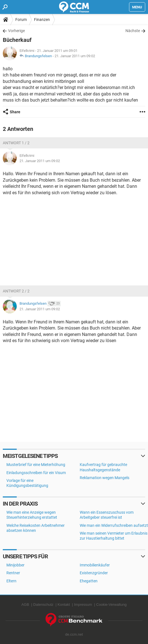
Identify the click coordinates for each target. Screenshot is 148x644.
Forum (21, 20)
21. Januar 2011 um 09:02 (75, 56)
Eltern (11, 581)
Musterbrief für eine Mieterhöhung (36, 465)
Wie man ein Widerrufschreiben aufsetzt (114, 525)
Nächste (133, 31)
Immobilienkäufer (95, 565)
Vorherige (16, 31)
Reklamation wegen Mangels (105, 478)
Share (15, 112)
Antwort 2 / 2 (16, 291)
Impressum (83, 605)
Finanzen (42, 20)
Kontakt (64, 605)
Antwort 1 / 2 (16, 143)
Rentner (13, 573)
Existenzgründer (94, 573)
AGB (25, 605)
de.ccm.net (74, 634)
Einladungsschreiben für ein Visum (36, 473)
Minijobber (15, 565)
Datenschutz (43, 605)
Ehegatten (89, 581)
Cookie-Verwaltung (111, 605)
